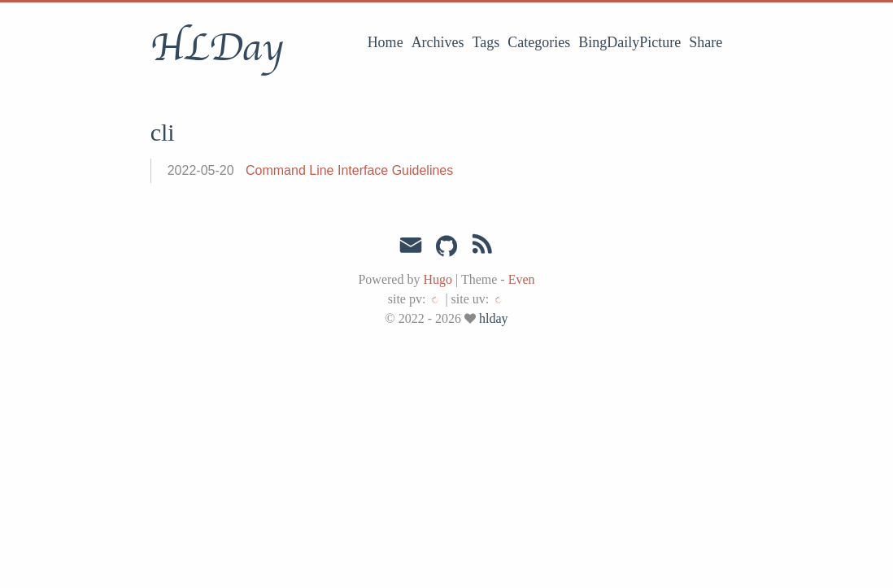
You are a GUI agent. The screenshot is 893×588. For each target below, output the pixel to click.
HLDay (217, 48)
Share (706, 42)
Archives (438, 42)
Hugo (438, 279)
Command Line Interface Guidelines (349, 170)
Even (522, 279)
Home (386, 42)
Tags (486, 42)
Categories (539, 42)
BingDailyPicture (629, 42)
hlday (494, 318)
